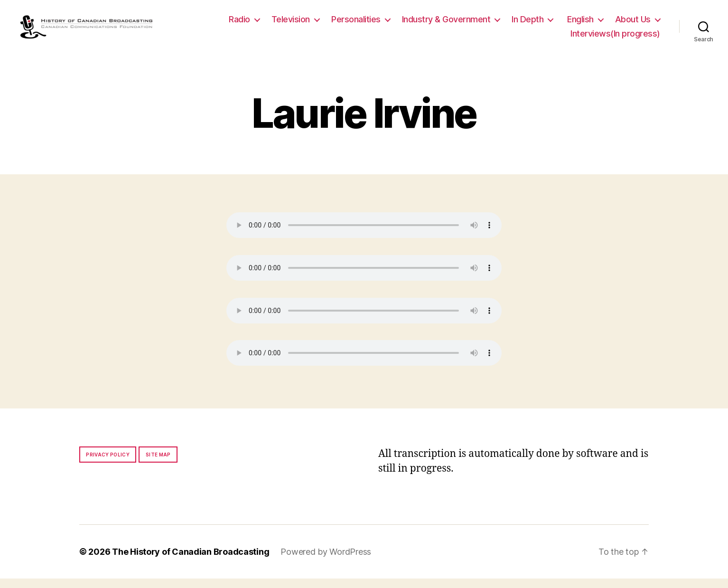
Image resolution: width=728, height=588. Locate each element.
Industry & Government (446, 24)
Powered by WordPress (326, 561)
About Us (633, 24)
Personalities (356, 24)
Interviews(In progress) (615, 38)
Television (291, 24)
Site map (158, 464)
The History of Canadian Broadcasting (191, 561)
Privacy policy (108, 464)
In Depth (527, 24)
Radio (239, 24)
